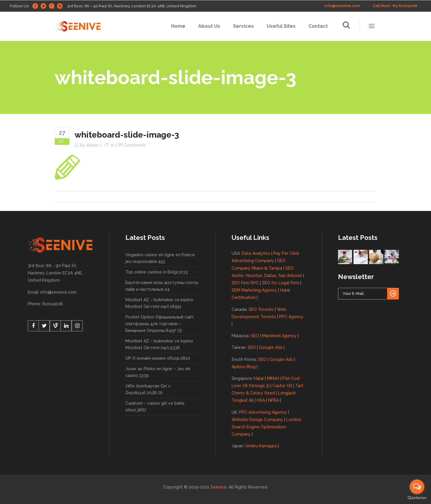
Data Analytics (256, 253)
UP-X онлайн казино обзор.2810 (158, 358)
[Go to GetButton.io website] (417, 498)
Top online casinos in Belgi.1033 (157, 272)
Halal (259, 378)
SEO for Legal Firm (281, 283)
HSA (261, 400)
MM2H (273, 378)
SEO (255, 336)
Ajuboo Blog (244, 367)
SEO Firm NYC (245, 283)
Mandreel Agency (279, 336)
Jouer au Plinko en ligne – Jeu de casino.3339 (158, 372)
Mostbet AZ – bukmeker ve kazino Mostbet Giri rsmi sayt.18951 (159, 303)
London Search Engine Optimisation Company (266, 427)
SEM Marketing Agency (254, 290)
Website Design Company (257, 420)
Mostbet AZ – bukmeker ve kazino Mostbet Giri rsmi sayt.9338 (159, 344)
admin (92, 145)
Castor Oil (282, 386)
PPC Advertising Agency (263, 412)
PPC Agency (291, 317)
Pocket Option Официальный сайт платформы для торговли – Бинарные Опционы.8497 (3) (160, 324)
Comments (135, 145)
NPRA (274, 400)
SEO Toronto (261, 309)
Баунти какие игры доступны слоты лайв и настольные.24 (162, 286)
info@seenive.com (342, 6)
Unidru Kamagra (261, 446)
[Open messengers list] (417, 487)
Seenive (219, 487)
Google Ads (271, 347)
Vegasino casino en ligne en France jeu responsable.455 (160, 258)
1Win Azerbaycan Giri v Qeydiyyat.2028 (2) (148, 389)
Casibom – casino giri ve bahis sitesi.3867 (155, 407)
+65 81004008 (404, 6)
